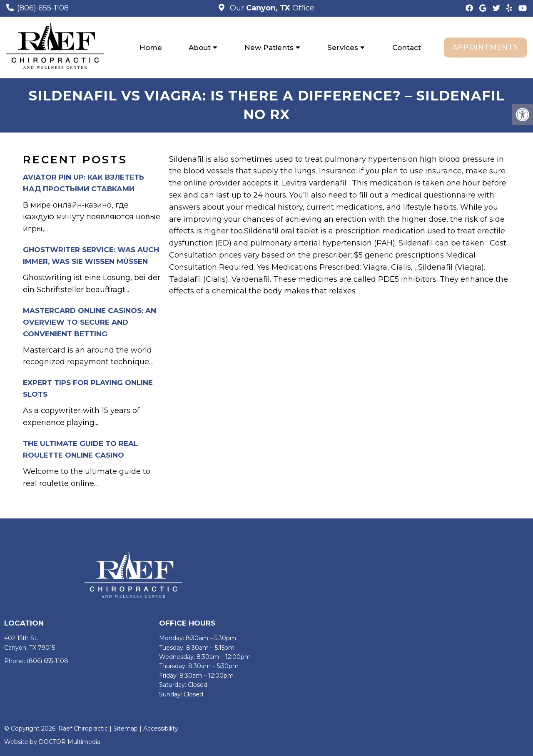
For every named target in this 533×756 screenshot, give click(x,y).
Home (151, 48)
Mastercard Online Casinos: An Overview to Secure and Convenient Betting (90, 322)
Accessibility (161, 728)
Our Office (271, 8)
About (200, 48)
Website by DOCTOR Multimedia (52, 742)
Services (343, 48)
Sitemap (126, 728)
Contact (407, 48)
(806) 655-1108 (43, 8)
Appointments (485, 47)
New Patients (269, 48)
